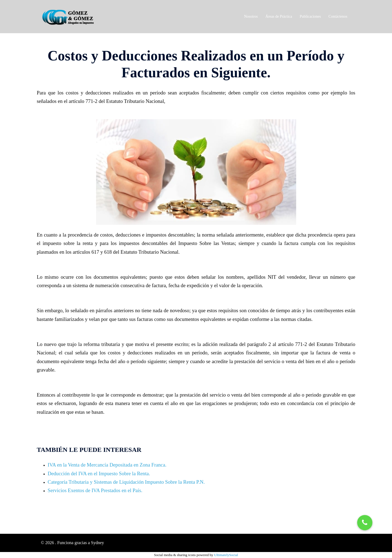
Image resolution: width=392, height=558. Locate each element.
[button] (365, 522)
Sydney (97, 543)
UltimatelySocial (226, 555)
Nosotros (251, 16)
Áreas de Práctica (279, 16)
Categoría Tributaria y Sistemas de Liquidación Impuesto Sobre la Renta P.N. (126, 482)
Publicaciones (310, 16)
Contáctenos (338, 16)
